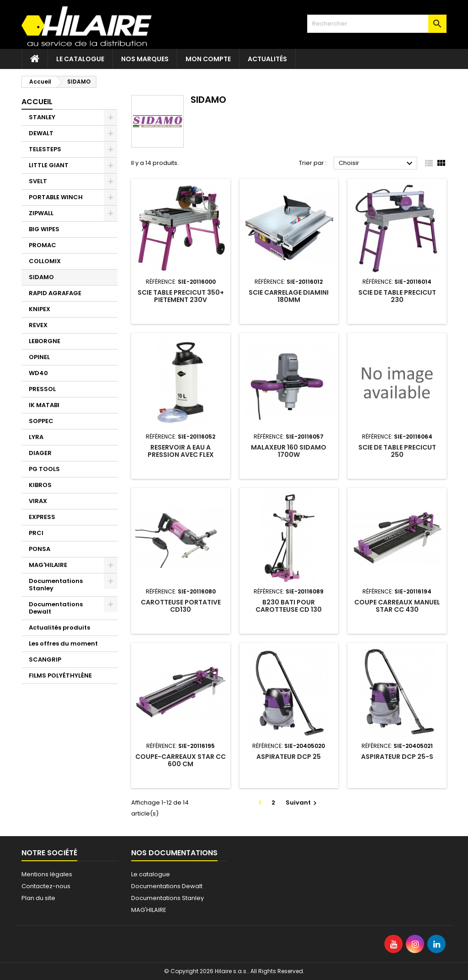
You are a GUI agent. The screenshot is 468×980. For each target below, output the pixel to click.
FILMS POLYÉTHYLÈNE (60, 675)
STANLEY (42, 117)
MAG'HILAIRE (48, 565)
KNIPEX (40, 309)
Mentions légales (47, 874)
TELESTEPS (45, 149)
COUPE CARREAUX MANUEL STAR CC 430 (397, 606)
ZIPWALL (41, 213)
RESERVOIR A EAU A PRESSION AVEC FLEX (181, 451)
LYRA (36, 437)
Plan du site (38, 898)
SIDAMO (41, 277)
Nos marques (145, 59)
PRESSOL (42, 389)
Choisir (377, 164)
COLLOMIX (45, 261)
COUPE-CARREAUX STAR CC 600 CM (181, 760)
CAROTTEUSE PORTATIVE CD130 (181, 606)
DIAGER (40, 453)
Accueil (37, 102)
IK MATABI (44, 405)
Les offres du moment (63, 644)
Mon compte (208, 59)
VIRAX (38, 501)
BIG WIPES (44, 229)
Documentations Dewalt (56, 608)
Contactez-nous (46, 886)
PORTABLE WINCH (56, 197)
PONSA (40, 549)
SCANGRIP (45, 660)
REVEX (38, 325)
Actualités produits (59, 628)
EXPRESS (42, 517)
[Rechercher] (377, 24)
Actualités (267, 59)
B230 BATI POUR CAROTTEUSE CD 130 (289, 606)
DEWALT (41, 133)
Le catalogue (80, 59)
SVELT (38, 181)
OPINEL (39, 357)
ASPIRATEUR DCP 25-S (397, 757)
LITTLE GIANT (49, 165)
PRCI (36, 533)
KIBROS (40, 485)
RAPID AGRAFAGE (55, 293)
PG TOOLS (44, 469)
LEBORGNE (45, 341)
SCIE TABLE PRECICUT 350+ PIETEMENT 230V (181, 296)
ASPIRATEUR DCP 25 (289, 757)
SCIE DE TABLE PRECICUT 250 (397, 451)
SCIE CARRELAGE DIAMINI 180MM (289, 296)
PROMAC (43, 245)
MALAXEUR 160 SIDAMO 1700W (289, 451)
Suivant (302, 803)
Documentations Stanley (56, 585)
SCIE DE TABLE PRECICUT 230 (397, 296)
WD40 (38, 373)
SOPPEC (41, 421)
